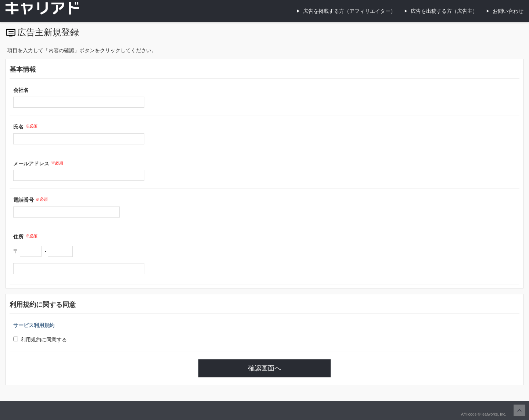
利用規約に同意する (40, 340)
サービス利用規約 (34, 325)
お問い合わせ (508, 11)
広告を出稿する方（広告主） (444, 11)
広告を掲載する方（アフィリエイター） (349, 11)
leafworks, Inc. (494, 414)
